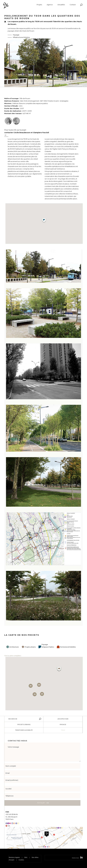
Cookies (21, 860)
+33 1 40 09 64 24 (12, 814)
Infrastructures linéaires (21, 37)
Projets (39, 5)
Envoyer (41, 803)
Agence (50, 5)
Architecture (14, 647)
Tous (63, 730)
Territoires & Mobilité (24, 730)
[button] (44, 221)
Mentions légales (14, 857)
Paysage (16, 35)
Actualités (61, 5)
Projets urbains (30, 647)
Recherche (13, 719)
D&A (26, 857)
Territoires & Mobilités (68, 647)
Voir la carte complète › (13, 656)
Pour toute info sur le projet (43, 133)
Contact (73, 5)
